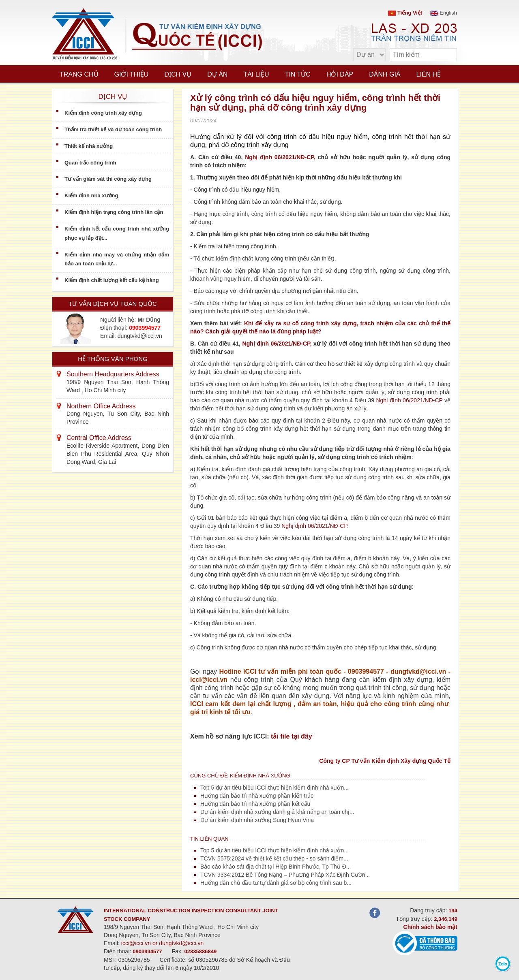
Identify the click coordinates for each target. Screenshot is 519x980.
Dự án (217, 74)
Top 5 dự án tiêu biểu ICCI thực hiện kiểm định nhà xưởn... (275, 788)
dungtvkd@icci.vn (140, 336)
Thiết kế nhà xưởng (89, 146)
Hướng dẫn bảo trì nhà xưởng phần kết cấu (255, 804)
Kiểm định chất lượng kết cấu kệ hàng (112, 280)
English (444, 13)
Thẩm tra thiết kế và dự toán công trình (113, 129)
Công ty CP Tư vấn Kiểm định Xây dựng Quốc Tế (385, 761)
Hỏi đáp (340, 74)
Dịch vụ (178, 74)
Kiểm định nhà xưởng (91, 195)
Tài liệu (256, 74)
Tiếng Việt (405, 13)
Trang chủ (79, 74)
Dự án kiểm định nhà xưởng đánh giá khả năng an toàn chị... (277, 812)
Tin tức (298, 74)
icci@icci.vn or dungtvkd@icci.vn (163, 943)
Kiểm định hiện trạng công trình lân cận (114, 212)
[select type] (369, 55)
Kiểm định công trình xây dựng (103, 113)
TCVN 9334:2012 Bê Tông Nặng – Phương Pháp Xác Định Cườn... (285, 875)
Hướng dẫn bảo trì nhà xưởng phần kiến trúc (257, 796)
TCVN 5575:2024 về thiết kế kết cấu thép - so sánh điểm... (274, 858)
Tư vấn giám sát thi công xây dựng (108, 179)
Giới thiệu (132, 74)
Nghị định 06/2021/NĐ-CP (409, 400)
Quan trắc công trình (90, 163)
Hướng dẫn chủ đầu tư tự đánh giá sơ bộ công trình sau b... (276, 883)
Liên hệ (429, 74)
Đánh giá (385, 74)
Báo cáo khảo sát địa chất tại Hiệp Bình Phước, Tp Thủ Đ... (276, 867)
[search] (447, 55)
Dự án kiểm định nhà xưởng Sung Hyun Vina (257, 820)
